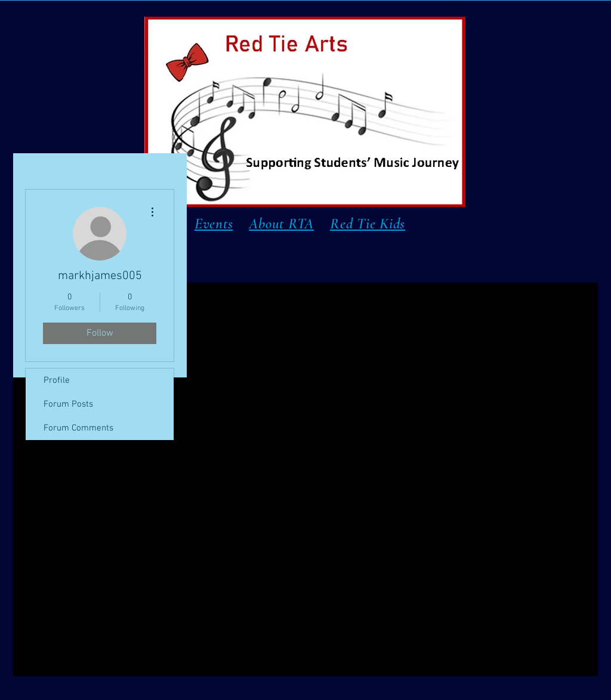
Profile (57, 380)
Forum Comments (78, 428)
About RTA (281, 224)
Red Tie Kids (368, 224)
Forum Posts (68, 404)
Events (214, 224)
